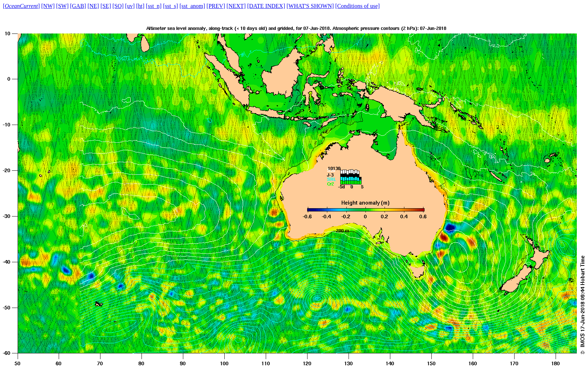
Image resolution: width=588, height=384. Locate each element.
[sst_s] (171, 6)
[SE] (106, 6)
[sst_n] (154, 6)
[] (21, 6)
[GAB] (78, 6)
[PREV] (216, 6)
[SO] (118, 6)
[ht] (140, 6)
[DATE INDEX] (266, 6)
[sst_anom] (192, 6)
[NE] (93, 6)
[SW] (62, 6)
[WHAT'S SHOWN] (310, 6)
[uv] (130, 6)
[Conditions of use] (358, 6)
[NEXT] (236, 6)
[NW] (48, 6)
